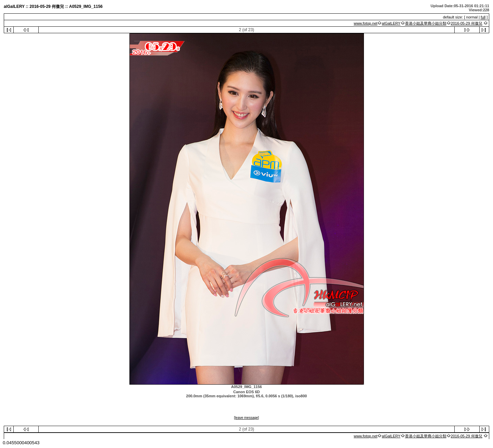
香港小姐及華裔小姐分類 (426, 23)
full (483, 17)
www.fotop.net (365, 23)
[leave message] (247, 418)
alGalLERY (391, 23)
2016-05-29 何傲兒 (467, 23)
